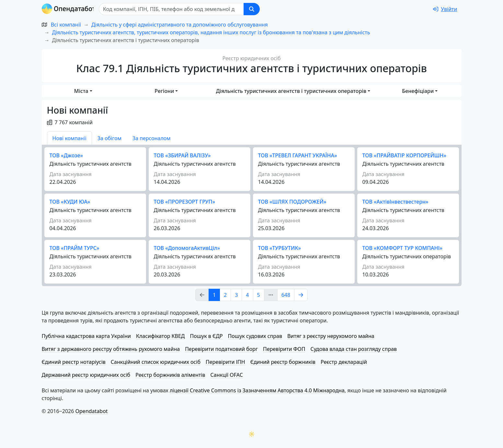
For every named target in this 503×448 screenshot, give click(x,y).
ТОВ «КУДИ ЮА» (70, 202)
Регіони (164, 91)
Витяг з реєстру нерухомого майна (331, 336)
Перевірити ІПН (225, 362)
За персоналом (152, 138)
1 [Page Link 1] (214, 295)
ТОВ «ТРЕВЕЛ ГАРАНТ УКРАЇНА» (298, 155)
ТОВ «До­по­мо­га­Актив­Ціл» (187, 248)
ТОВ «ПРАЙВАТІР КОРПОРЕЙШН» (405, 155)
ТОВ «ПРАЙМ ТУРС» (74, 248)
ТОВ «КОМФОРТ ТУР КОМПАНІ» (402, 248)
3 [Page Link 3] (236, 295)
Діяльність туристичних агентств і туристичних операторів (291, 91)
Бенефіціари (418, 91)
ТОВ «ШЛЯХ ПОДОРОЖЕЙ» (292, 202)
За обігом (109, 138)
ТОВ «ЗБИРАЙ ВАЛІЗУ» (182, 155)
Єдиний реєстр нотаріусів (74, 362)
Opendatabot (92, 411)
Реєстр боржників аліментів (170, 375)
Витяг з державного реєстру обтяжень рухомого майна (111, 349)
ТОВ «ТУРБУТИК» (280, 248)
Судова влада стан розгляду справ (354, 349)
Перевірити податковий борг (221, 349)
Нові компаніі (69, 138)
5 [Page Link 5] (259, 295)
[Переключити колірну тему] (252, 434)
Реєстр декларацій (344, 362)
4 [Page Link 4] (247, 295)
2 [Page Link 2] (225, 295)
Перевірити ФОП (284, 349)
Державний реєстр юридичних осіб (86, 375)
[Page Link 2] (301, 295)
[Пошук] (173, 9)
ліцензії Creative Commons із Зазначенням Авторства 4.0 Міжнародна (257, 390)
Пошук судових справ (255, 336)
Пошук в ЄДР (206, 336)
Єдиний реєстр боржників (283, 362)
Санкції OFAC (227, 375)
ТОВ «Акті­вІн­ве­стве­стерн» (395, 202)
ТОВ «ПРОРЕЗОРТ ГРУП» (185, 202)
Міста (81, 91)
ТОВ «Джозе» (66, 155)
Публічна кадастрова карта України (86, 336)
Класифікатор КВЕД (160, 336)
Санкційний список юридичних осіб (156, 362)
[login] (445, 9)
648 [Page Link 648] (286, 295)
